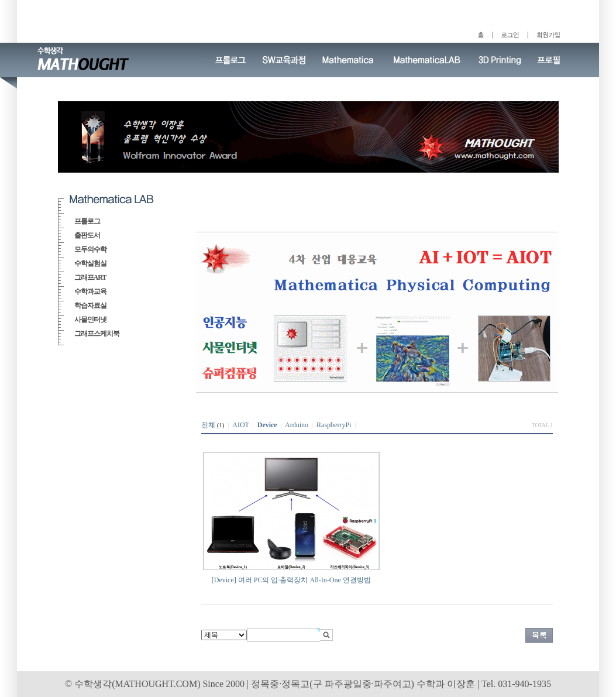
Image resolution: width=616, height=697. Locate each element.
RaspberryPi (334, 425)
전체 (208, 425)
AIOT (240, 425)
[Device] (224, 580)
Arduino (297, 425)
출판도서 (87, 235)
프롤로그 (87, 221)
